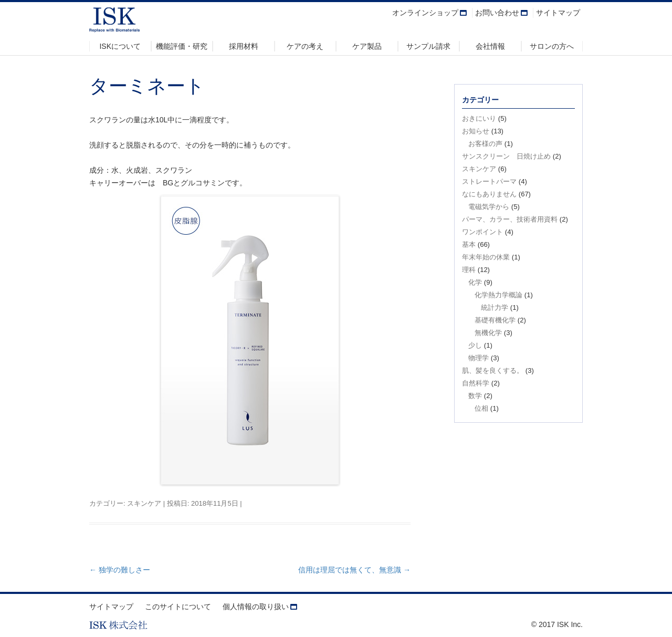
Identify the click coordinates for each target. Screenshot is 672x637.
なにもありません (489, 194)
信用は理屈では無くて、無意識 (354, 570)
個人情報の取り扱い (256, 607)
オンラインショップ (425, 13)
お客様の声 (485, 144)
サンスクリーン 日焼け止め (506, 156)
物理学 (479, 358)
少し (475, 345)
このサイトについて (178, 607)
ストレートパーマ (489, 181)
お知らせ (476, 131)
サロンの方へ (552, 46)
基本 (469, 244)
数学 (475, 396)
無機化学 (488, 333)
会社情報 (490, 46)
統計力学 (495, 307)
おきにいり (479, 118)
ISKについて (120, 46)
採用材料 (244, 46)
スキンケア (144, 503)
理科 (469, 270)
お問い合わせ (497, 13)
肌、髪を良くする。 (493, 370)
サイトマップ (558, 13)
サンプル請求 (428, 46)
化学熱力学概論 (498, 295)
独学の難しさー (120, 570)
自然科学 (476, 383)
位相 (481, 408)
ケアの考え (305, 46)
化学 (475, 282)
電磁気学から (489, 207)
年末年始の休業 (486, 257)
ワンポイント (482, 232)
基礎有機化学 (495, 320)
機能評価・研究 (182, 46)
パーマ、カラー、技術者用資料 (510, 219)
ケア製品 (367, 46)
